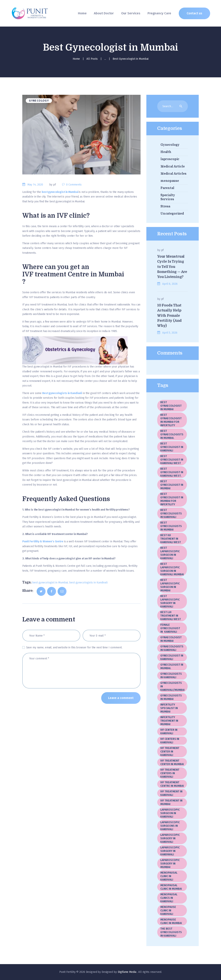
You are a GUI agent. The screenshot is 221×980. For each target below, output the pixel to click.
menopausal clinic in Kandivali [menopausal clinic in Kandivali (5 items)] (169, 876)
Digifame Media (127, 972)
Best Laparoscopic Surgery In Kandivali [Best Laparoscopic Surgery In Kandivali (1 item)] (170, 601)
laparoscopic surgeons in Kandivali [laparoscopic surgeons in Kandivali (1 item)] (170, 826)
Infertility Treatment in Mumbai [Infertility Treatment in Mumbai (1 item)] (169, 721)
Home (76, 59)
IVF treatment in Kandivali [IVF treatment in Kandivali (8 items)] (171, 793)
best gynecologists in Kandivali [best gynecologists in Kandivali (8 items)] (171, 514)
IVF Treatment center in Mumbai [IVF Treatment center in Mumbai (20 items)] (172, 762)
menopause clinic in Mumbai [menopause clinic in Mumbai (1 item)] (171, 921)
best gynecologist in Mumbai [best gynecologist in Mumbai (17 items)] (172, 485)
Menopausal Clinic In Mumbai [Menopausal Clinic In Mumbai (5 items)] (171, 887)
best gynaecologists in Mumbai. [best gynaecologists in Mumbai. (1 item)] (172, 434)
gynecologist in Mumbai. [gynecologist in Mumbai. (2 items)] (172, 666)
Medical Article (173, 166)
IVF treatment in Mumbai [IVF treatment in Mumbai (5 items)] (171, 802)
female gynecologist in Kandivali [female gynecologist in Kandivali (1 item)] (170, 628)
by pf (53, 185)
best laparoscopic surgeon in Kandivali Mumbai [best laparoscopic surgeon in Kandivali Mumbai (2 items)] (172, 569)
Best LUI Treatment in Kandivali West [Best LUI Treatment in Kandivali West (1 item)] (171, 616)
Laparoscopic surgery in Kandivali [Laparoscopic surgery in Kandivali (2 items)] (170, 838)
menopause (170, 181)
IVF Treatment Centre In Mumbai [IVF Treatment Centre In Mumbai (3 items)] (172, 784)
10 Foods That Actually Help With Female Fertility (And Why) (169, 315)
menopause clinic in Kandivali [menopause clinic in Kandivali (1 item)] (168, 911)
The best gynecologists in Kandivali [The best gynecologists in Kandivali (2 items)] (171, 932)
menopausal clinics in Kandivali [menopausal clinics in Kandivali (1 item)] (169, 898)
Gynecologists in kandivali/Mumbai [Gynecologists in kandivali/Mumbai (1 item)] (172, 686)
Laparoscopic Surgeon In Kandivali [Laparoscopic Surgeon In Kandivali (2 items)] (170, 813)
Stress (165, 206)
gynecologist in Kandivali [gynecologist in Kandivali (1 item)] (172, 657)
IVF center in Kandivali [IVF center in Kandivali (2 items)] (169, 732)
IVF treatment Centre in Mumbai (73, 274)
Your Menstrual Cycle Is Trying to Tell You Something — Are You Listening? (172, 267)
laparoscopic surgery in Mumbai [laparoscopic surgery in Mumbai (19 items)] (170, 864)
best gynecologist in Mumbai (60, 192)
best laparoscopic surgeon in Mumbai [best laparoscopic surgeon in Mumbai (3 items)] (170, 585)
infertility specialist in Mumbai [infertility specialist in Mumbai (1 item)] (169, 708)
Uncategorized (172, 214)
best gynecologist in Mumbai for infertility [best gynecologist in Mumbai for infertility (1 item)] (172, 499)
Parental (167, 188)
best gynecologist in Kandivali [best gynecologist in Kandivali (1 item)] (172, 447)
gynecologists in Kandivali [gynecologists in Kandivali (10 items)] (171, 676)
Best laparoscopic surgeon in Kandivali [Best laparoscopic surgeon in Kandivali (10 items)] (170, 553)
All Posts (92, 59)
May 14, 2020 (35, 185)
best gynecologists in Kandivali (88, 583)
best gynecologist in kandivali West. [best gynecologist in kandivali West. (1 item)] (172, 472)
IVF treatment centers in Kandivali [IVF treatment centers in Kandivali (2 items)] (170, 773)
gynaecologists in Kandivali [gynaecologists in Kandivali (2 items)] (172, 648)
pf (162, 250)
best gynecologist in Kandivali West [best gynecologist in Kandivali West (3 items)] (172, 460)
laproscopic (170, 159)
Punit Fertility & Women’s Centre (43, 541)
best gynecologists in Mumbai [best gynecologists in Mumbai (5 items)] (171, 526)
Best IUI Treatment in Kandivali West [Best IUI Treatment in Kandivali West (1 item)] (171, 539)
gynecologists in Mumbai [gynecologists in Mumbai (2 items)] (171, 697)
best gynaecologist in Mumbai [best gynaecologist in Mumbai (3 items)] (171, 406)
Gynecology (39, 101)
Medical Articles (174, 174)
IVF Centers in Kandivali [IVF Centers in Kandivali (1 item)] (170, 741)
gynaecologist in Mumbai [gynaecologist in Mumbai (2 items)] (171, 639)
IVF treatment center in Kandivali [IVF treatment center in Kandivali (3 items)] (170, 752)
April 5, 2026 (170, 333)
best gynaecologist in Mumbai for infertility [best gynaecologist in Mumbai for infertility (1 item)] (171, 420)
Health (166, 152)
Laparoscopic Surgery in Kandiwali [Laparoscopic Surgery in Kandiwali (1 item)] (170, 851)
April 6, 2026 (170, 284)
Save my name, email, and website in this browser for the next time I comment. (74, 647)
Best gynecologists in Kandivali (62, 393)
